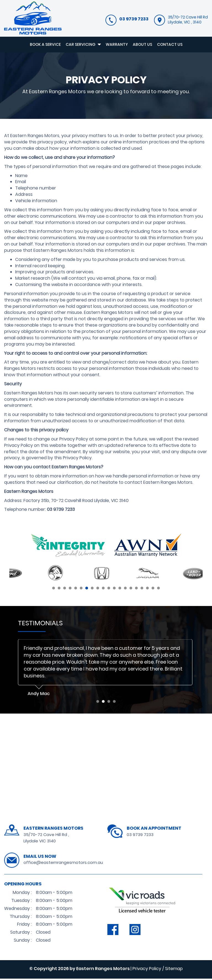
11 (109, 589)
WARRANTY (117, 44)
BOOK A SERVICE (45, 44)
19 (153, 589)
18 (147, 589)
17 (142, 589)
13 (120, 589)
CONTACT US (170, 44)
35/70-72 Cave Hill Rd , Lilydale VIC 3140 (46, 839)
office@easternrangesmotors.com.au (63, 863)
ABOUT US (142, 44)
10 (103, 589)
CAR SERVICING (83, 44)
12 (114, 589)
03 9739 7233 (140, 836)
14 (125, 589)
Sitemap (174, 970)
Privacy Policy (147, 970)
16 (136, 589)
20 (158, 589)
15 (131, 589)
